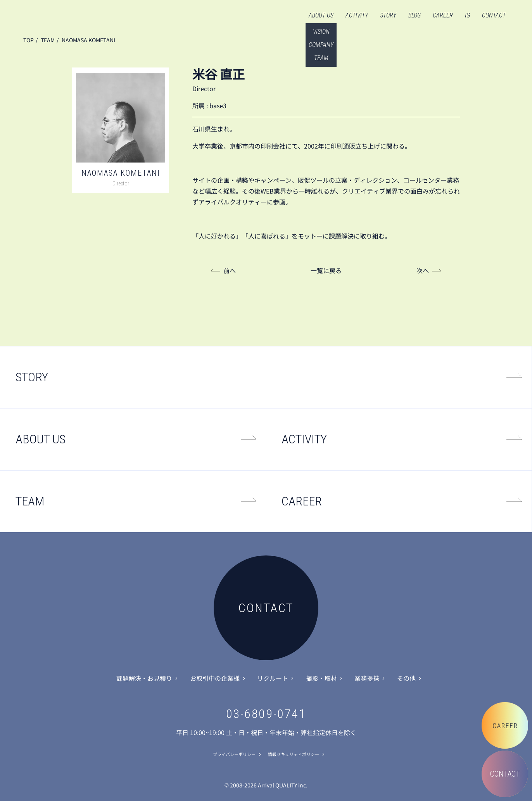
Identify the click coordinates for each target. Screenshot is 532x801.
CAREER (443, 15)
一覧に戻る (326, 270)
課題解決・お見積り (144, 678)
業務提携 (367, 678)
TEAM (48, 40)
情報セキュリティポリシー (294, 754)
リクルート (273, 678)
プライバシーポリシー (234, 754)
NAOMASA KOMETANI (88, 40)
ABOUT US (321, 15)
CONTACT (494, 15)
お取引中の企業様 (215, 678)
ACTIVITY (357, 15)
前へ (230, 270)
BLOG (415, 15)
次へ (423, 270)
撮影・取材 (321, 678)
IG (467, 15)
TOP (28, 40)
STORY (388, 15)
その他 (406, 678)
